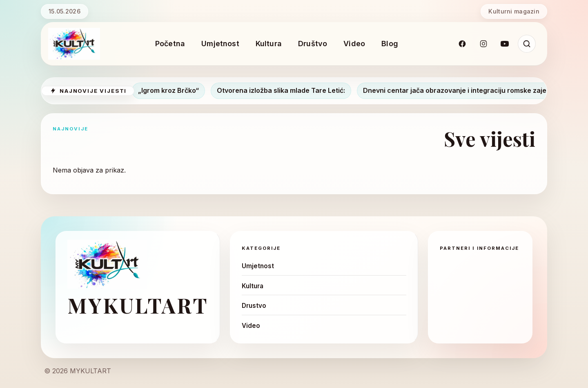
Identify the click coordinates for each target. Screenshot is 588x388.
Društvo (313, 44)
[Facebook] (462, 44)
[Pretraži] (527, 44)
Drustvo (254, 306)
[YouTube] (505, 44)
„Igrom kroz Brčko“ (172, 90)
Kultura (269, 44)
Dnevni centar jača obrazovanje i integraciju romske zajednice (467, 90)
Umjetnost (220, 44)
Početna (170, 44)
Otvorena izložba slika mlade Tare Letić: (284, 90)
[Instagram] (483, 44)
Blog (390, 44)
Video (354, 44)
